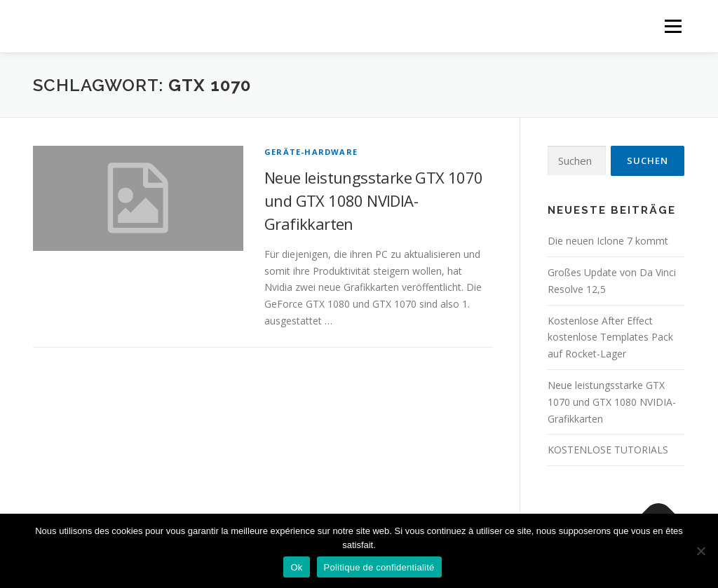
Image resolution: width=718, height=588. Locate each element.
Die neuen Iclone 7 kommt (608, 241)
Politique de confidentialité (379, 567)
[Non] (700, 551)
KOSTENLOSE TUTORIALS (608, 450)
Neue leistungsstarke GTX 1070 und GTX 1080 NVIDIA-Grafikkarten (374, 200)
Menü (673, 26)
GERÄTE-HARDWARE (311, 152)
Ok (296, 567)
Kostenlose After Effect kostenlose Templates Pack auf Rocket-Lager (610, 337)
